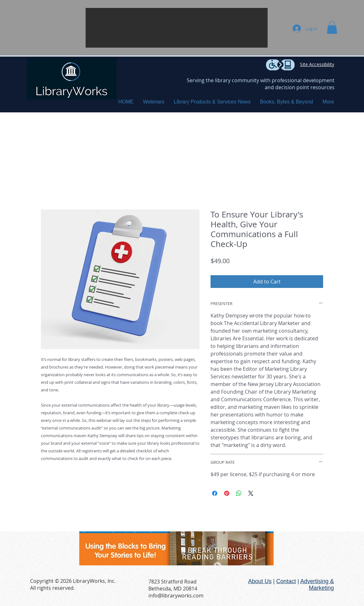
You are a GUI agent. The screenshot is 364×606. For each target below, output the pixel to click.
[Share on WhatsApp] (239, 493)
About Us (260, 581)
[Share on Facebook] (215, 493)
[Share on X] (251, 493)
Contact (286, 581)
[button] (177, 28)
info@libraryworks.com (176, 596)
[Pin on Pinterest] (227, 493)
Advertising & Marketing (317, 585)
